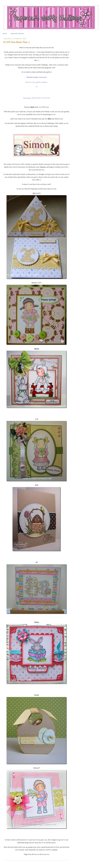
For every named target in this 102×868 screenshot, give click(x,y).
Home (5, 33)
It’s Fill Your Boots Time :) (16, 42)
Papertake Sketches (17, 33)
